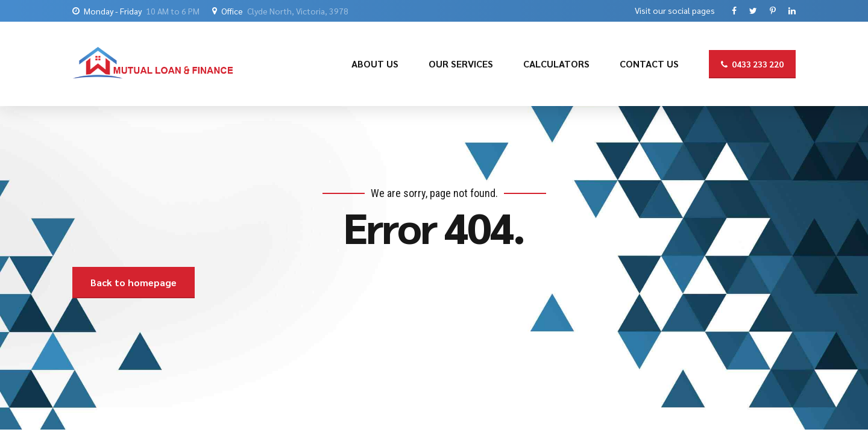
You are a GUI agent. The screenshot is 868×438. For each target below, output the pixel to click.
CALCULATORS (556, 64)
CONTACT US (649, 64)
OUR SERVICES (461, 64)
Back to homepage (134, 282)
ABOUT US (375, 64)
